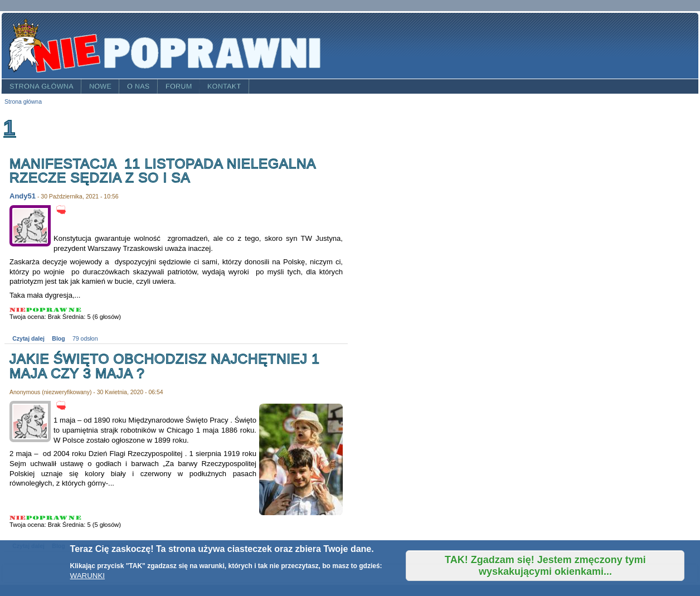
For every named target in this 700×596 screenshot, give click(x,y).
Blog (58, 339)
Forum (179, 86)
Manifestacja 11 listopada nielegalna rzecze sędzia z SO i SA (162, 171)
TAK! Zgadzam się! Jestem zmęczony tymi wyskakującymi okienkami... (545, 566)
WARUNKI (87, 576)
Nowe (100, 86)
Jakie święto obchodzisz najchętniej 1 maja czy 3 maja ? (165, 366)
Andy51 (23, 196)
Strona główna (42, 86)
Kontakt (224, 86)
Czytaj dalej (28, 339)
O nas (138, 86)
